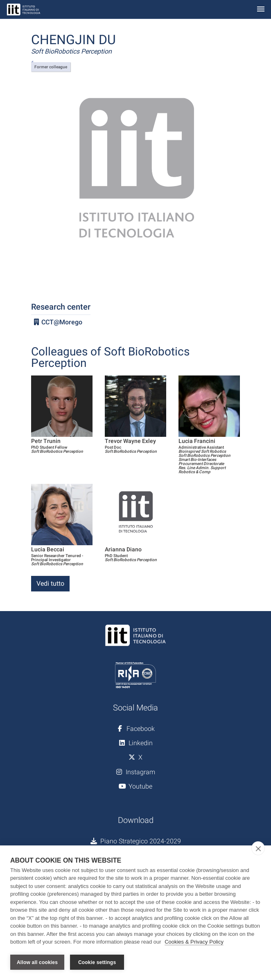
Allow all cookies (37, 962)
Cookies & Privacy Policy (194, 943)
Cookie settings (97, 962)
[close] (258, 849)
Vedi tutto (50, 583)
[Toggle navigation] (261, 10)
